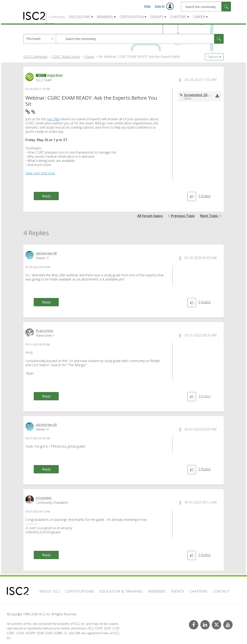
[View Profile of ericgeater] (44, 498)
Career (199, 17)
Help (147, 6)
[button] (180, 80)
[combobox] (206, 7)
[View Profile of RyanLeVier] (45, 331)
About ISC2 (50, 591)
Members (105, 17)
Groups (157, 17)
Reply (46, 196)
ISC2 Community (35, 57)
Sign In (160, 6)
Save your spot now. (40, 173)
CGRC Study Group (66, 57)
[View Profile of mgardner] (55, 75)
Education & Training (121, 591)
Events (178, 591)
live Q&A (54, 119)
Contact (221, 591)
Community (57, 17)
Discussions (80, 17)
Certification (132, 17)
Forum (89, 57)
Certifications (80, 591)
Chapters (178, 17)
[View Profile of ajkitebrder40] (46, 253)
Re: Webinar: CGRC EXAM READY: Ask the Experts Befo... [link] (140, 57)
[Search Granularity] (40, 39)
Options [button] (213, 57)
